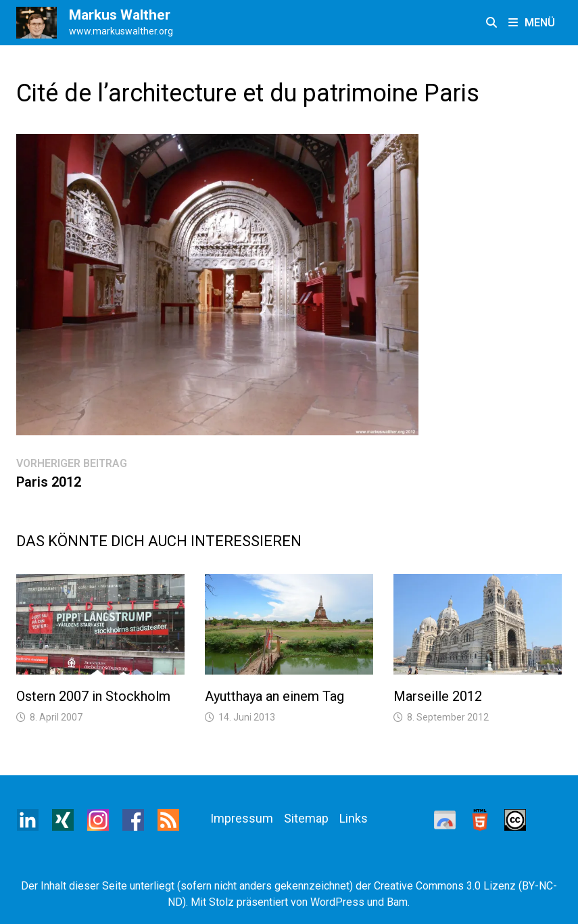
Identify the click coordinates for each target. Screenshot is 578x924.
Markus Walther (120, 15)
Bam (397, 902)
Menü (532, 23)
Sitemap (306, 818)
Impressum (242, 818)
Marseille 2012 (438, 696)
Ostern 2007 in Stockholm (93, 696)
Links (354, 818)
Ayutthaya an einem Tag (274, 696)
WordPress (337, 902)
